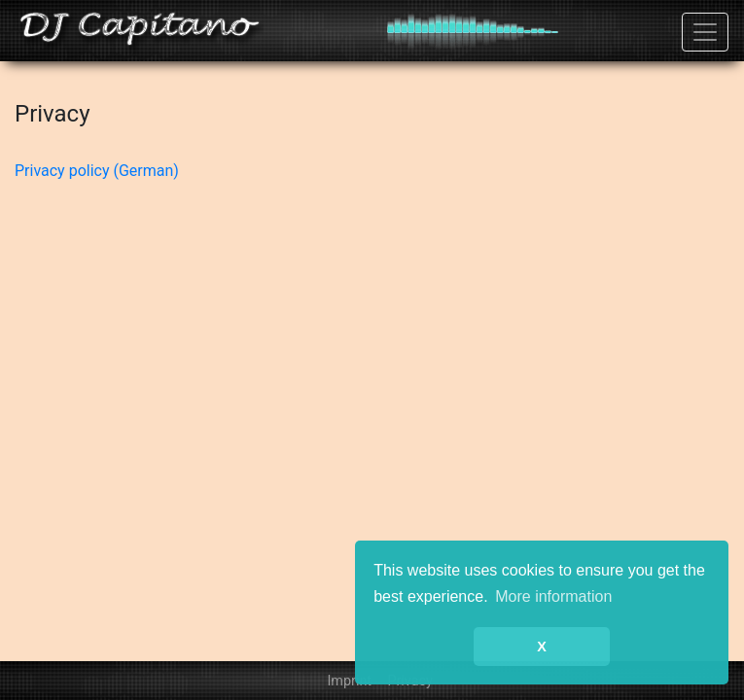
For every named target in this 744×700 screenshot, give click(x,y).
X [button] (542, 647)
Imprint (349, 681)
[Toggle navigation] (705, 32)
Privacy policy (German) (97, 171)
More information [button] (553, 596)
